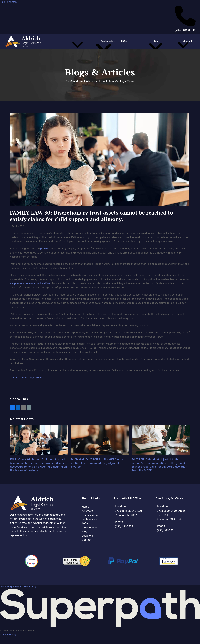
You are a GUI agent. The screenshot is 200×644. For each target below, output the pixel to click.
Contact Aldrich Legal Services (28, 377)
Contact (87, 540)
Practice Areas (91, 515)
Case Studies (90, 527)
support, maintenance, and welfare (30, 283)
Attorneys (88, 511)
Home (86, 507)
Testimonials (90, 519)
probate (45, 248)
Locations (88, 536)
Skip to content (9, 2)
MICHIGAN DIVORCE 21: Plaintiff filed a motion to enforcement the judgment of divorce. (97, 463)
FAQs (85, 523)
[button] (12, 408)
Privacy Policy (8, 635)
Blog (85, 531)
